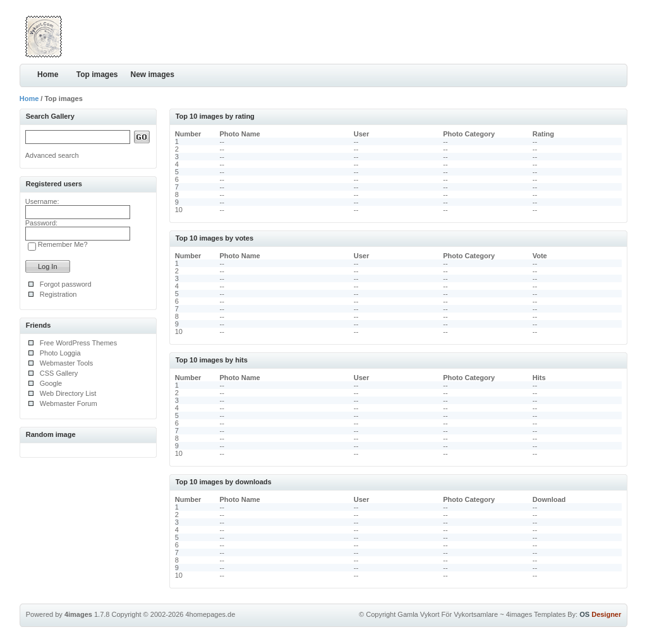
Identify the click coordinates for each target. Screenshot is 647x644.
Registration (58, 294)
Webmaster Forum (69, 403)
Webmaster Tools (67, 363)
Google (51, 383)
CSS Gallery (59, 373)
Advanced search (52, 155)
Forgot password (66, 284)
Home (48, 75)
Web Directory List (68, 393)
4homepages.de (210, 614)
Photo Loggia (60, 353)
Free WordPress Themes (78, 343)
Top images (97, 75)
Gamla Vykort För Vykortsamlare (448, 614)
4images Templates (536, 614)
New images (153, 75)
